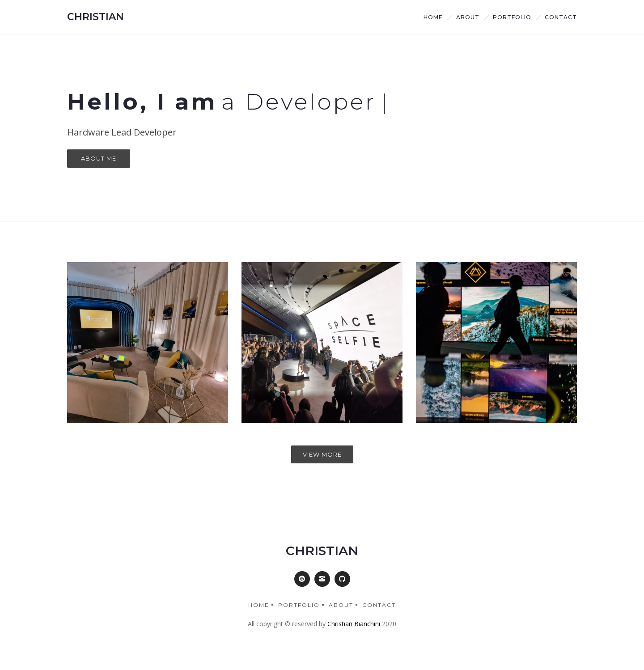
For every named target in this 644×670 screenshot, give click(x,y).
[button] (302, 579)
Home (433, 17)
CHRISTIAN (95, 17)
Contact (561, 17)
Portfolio (512, 17)
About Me (99, 158)
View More (322, 454)
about (468, 17)
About (341, 605)
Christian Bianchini (354, 624)
